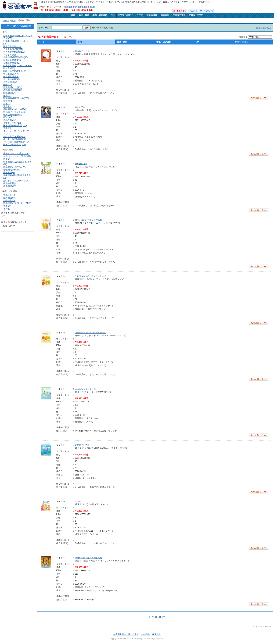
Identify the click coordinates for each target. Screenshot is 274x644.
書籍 (13, 20)
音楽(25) (7, 128)
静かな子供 (80, 107)
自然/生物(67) (10, 120)
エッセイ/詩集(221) (12, 55)
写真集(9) (8, 106)
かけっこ (79, 501)
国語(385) (8, 85)
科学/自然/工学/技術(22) (14, 167)
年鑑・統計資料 (164, 42)
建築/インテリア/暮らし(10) (16, 153)
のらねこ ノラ (82, 51)
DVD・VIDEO (242, 42)
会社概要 (145, 634)
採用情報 (156, 634)
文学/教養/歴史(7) (11, 170)
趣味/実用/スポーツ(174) (15, 109)
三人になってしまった (85, 389)
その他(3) (8, 209)
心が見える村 (81, 164)
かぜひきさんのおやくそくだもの (91, 276)
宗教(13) (7, 104)
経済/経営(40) (10, 198)
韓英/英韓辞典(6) (11, 77)
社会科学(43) (9, 201)
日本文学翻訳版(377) (13, 49)
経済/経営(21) (10, 186)
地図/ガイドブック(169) (14, 112)
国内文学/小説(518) (12, 46)
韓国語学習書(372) (12, 60)
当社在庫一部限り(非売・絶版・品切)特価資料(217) (16, 143)
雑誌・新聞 (122, 42)
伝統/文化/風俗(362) (13, 115)
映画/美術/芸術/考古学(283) (16, 98)
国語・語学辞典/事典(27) (15, 71)
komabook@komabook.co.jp (79, 7)
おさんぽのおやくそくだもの (88, 220)
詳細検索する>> (264, 28)
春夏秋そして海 (82, 445)
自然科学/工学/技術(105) (15, 137)
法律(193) (8, 101)
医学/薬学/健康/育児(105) (15, 126)
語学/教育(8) (9, 173)
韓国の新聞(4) (10, 183)
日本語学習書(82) (11, 63)
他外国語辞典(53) (11, 79)
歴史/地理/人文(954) (13, 87)
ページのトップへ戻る (262, 626)
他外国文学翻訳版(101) (14, 52)
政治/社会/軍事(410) (13, 90)
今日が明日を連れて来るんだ (88, 558)
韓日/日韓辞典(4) (11, 74)
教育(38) (7, 96)
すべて (41, 42)
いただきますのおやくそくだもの (91, 332)
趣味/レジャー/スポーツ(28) (16, 181)
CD (197, 42)
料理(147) (8, 117)
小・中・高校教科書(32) (15, 139)
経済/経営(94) (10, 93)
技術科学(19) (9, 195)
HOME (6, 20)
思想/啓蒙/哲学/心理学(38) (15, 57)
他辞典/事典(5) (10, 82)
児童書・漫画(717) (12, 123)
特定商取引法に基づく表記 (126, 634)
